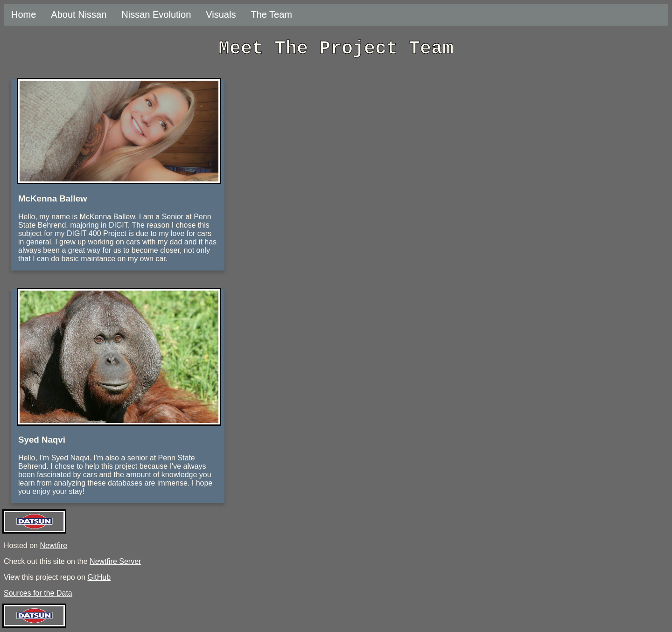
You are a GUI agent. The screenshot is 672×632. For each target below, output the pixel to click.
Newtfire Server (115, 561)
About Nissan (79, 14)
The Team (271, 14)
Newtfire (53, 545)
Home (24, 14)
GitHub (99, 577)
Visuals (221, 14)
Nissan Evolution (156, 14)
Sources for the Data (38, 593)
